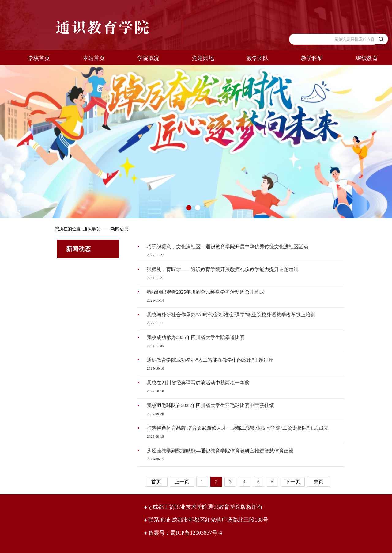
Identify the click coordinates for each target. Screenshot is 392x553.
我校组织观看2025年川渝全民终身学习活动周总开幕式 (205, 292)
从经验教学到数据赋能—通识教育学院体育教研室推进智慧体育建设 (220, 451)
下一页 (293, 482)
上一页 (182, 482)
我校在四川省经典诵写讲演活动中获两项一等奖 (198, 383)
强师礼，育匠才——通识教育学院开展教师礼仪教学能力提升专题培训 (223, 269)
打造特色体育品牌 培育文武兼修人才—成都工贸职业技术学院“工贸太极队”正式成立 (238, 428)
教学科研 (312, 58)
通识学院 (92, 229)
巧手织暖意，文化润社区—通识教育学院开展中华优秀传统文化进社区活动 (228, 247)
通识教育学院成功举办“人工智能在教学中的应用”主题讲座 (210, 360)
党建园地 (203, 58)
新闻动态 (119, 229)
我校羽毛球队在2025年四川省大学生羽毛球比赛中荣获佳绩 (210, 405)
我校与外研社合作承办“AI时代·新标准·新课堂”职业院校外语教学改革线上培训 (231, 315)
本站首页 (94, 58)
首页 (156, 482)
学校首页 (39, 58)
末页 (318, 482)
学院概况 (148, 58)
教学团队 (258, 58)
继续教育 (367, 58)
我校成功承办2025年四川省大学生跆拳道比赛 (196, 337)
